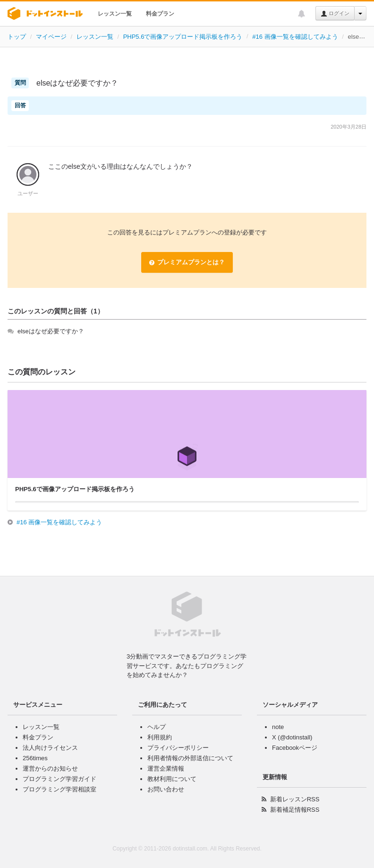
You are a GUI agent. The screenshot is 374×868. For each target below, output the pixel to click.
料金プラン (160, 14)
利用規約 (160, 737)
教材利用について (172, 779)
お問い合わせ (166, 789)
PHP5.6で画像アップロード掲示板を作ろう (183, 37)
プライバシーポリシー (178, 748)
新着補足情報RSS (295, 810)
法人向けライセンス (50, 748)
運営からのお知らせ (50, 768)
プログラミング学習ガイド (59, 779)
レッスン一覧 (115, 14)
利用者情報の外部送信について (190, 758)
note (278, 727)
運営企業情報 (166, 768)
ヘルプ (157, 727)
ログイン (335, 14)
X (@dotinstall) (292, 737)
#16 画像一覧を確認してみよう (295, 37)
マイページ (51, 37)
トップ (17, 37)
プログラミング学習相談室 (59, 789)
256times (35, 758)
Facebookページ (295, 748)
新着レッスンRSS (295, 799)
